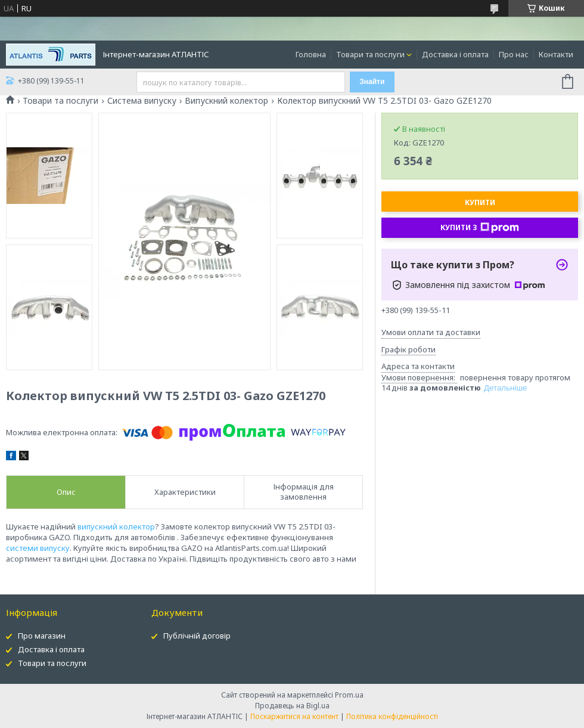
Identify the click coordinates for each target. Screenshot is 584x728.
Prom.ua (349, 695)
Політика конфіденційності (392, 716)
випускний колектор (116, 526)
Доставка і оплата (455, 54)
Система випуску (142, 101)
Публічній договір (197, 636)
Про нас (514, 54)
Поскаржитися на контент (294, 716)
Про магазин (42, 636)
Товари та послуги (370, 54)
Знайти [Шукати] (372, 82)
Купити (480, 202)
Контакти (556, 54)
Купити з (480, 228)
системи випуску (38, 548)
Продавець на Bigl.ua (292, 706)
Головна (311, 54)
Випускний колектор (226, 101)
